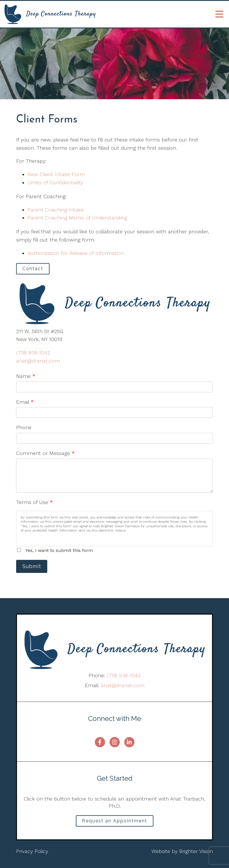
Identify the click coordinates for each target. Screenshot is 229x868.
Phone (24, 427)
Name (26, 376)
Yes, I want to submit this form (59, 550)
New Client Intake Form (56, 174)
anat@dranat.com (38, 361)
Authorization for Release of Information (76, 253)
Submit (32, 566)
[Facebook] (100, 742)
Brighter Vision (196, 851)
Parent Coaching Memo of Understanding (77, 218)
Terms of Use (35, 502)
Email (25, 402)
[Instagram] (115, 742)
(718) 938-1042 (33, 353)
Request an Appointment (115, 821)
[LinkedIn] (129, 742)
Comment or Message (45, 453)
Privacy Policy (32, 851)
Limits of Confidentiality (55, 182)
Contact (33, 269)
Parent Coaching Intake (56, 210)
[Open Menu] (219, 14)
